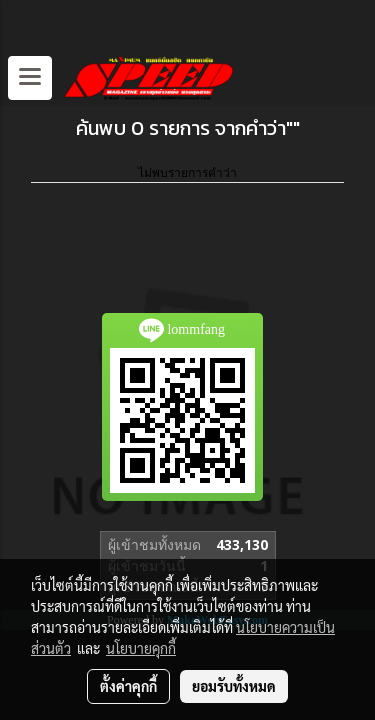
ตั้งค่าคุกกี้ (128, 686)
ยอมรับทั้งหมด (234, 686)
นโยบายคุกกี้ (141, 648)
